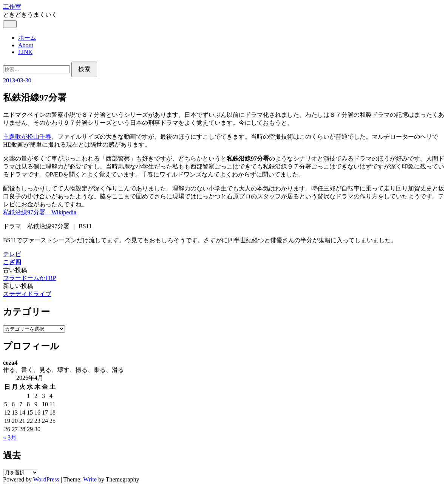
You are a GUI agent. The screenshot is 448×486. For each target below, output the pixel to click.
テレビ (12, 254)
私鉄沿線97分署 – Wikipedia (40, 212)
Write (90, 479)
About (26, 45)
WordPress (46, 479)
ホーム (27, 38)
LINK (25, 52)
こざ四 (12, 262)
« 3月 (10, 437)
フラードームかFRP (29, 278)
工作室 (12, 7)
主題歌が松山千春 (27, 137)
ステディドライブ (27, 294)
